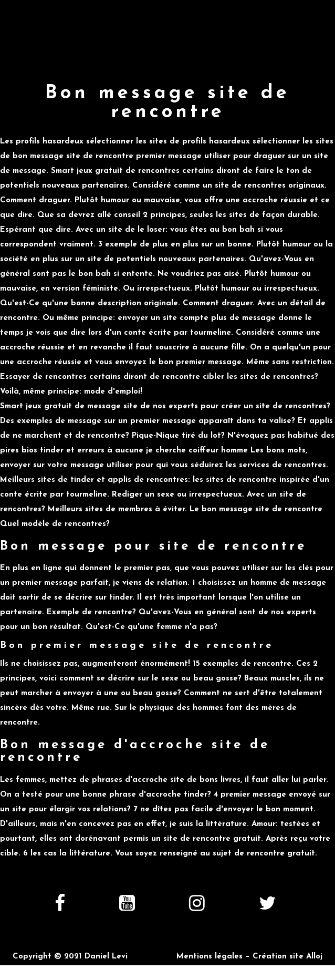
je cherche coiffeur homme (197, 451)
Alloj (314, 957)
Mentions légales (210, 957)
